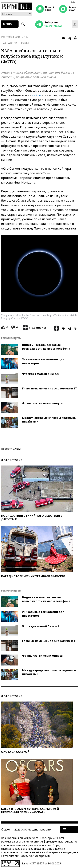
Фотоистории (12, 460)
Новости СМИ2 (11, 449)
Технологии (9, 43)
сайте (36, 95)
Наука (25, 43)
